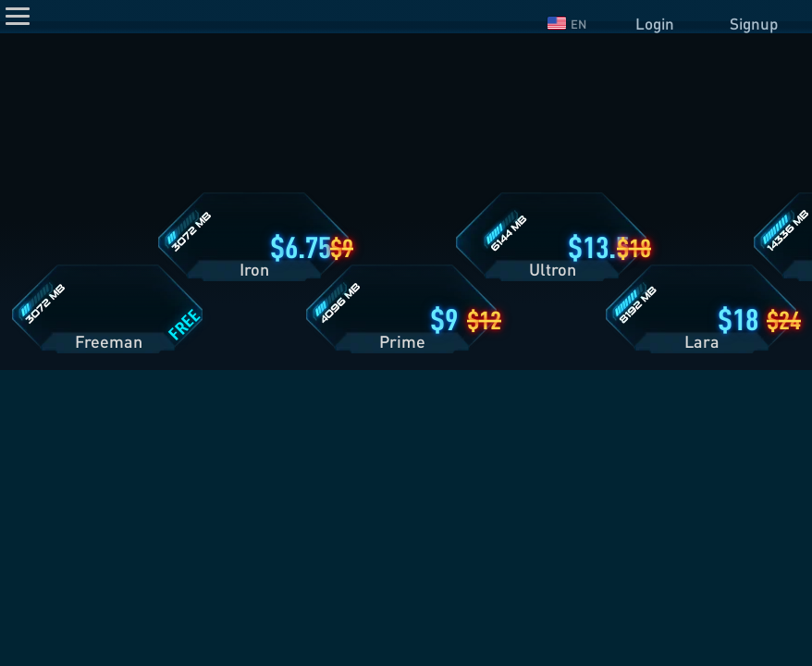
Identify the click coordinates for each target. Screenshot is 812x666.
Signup (754, 24)
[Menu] (18, 16)
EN (567, 24)
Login (655, 24)
